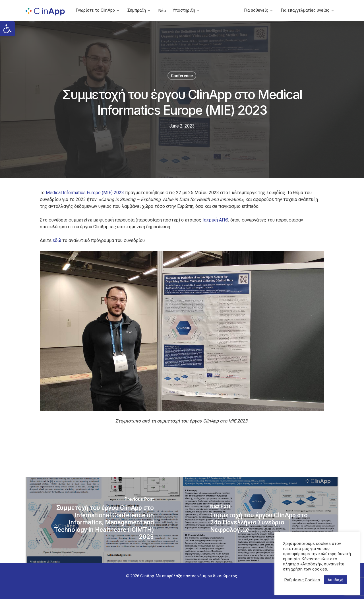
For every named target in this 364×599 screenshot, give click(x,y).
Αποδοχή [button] (335, 580)
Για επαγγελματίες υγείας (307, 11)
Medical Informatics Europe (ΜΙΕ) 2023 (85, 193)
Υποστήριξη (186, 11)
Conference (182, 76)
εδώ (57, 240)
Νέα (162, 11)
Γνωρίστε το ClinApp (98, 11)
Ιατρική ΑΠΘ (215, 220)
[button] (7, 29)
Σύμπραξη (139, 11)
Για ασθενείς (258, 11)
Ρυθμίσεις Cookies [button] (302, 580)
